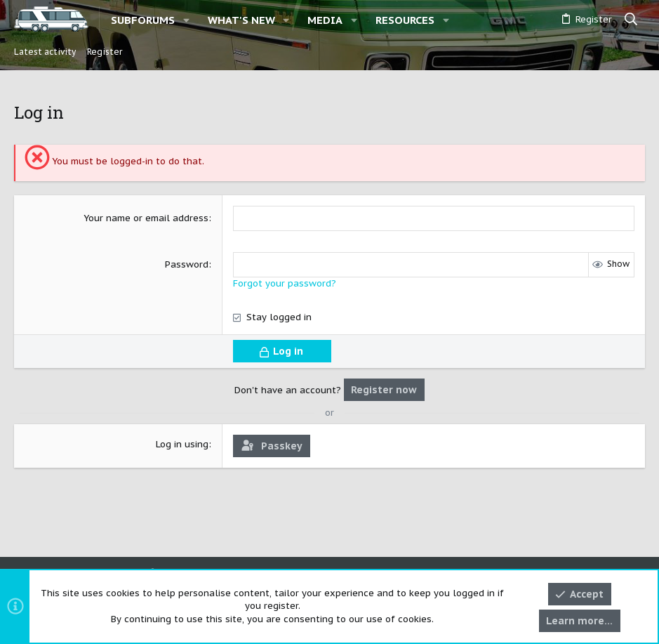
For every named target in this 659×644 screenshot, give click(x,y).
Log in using (182, 444)
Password (187, 264)
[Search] (631, 20)
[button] (186, 20)
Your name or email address (146, 218)
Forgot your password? (285, 283)
